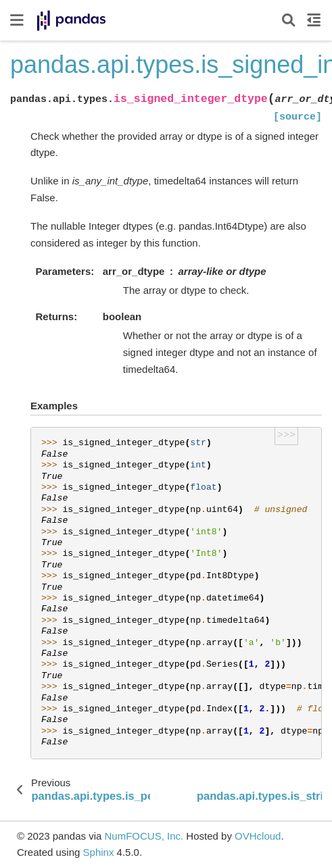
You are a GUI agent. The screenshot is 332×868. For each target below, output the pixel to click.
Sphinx (99, 852)
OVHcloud (258, 836)
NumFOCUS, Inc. (144, 836)
